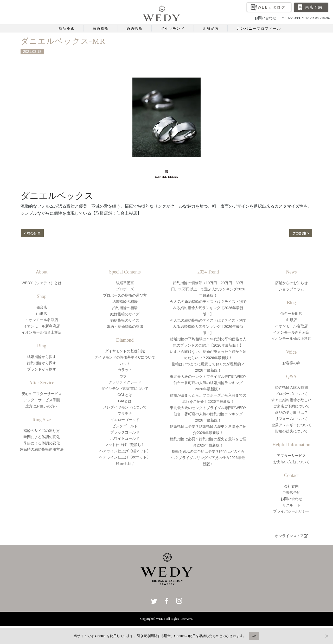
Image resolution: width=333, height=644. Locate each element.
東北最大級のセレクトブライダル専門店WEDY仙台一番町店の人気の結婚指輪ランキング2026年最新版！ (208, 383)
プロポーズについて (291, 394)
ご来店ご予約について (291, 406)
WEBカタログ (272, 7)
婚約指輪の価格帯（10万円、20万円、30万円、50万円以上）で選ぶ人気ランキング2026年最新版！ (208, 289)
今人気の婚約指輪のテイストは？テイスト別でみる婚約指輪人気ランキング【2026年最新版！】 (208, 308)
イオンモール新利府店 (42, 326)
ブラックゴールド (125, 432)
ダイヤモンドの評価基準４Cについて (125, 357)
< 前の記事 (33, 233)
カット (125, 364)
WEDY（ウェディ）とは (42, 283)
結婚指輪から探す (42, 357)
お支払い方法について (291, 462)
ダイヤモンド (173, 28)
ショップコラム (291, 289)
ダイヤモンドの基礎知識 (125, 351)
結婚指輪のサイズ (125, 314)
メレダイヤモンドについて (125, 407)
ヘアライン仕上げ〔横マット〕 (125, 457)
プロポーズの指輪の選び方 (125, 295)
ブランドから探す (42, 369)
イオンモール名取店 (42, 320)
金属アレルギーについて (291, 425)
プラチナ (125, 413)
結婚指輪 (101, 28)
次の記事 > (300, 233)
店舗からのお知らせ (291, 283)
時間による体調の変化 (42, 437)
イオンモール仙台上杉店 (42, 332)
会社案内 (291, 486)
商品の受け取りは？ (291, 412)
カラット (125, 370)
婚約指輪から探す (42, 363)
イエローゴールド (125, 420)
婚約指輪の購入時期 (291, 387)
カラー (125, 376)
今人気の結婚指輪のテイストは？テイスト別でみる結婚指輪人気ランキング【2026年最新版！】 (208, 327)
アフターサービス (291, 456)
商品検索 (67, 28)
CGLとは (125, 395)
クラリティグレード (125, 382)
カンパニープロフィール (259, 28)
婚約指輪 (135, 28)
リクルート (291, 505)
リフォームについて (291, 419)
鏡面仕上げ (125, 463)
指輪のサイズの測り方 (42, 431)
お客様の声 (291, 363)
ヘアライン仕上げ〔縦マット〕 (125, 451)
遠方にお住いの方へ (42, 406)
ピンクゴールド (125, 426)
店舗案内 (210, 28)
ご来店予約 (291, 493)
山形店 (42, 314)
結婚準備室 (125, 283)
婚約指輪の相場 (125, 308)
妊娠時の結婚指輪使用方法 (42, 449)
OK (254, 636)
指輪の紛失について (291, 431)
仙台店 (42, 307)
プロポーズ (125, 289)
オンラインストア (291, 536)
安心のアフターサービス (42, 394)
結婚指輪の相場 (125, 302)
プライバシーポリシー (291, 511)
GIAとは (125, 401)
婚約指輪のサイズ (125, 320)
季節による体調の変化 (42, 443)
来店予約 (314, 7)
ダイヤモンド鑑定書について (125, 388)
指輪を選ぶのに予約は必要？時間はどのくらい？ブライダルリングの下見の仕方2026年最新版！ (208, 458)
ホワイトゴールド (125, 438)
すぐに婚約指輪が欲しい (291, 400)
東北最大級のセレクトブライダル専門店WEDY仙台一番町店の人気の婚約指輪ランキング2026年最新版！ (208, 414)
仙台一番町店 (291, 314)
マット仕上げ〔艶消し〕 (125, 445)
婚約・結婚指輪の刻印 (125, 327)
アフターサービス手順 (42, 400)
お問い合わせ (291, 499)
